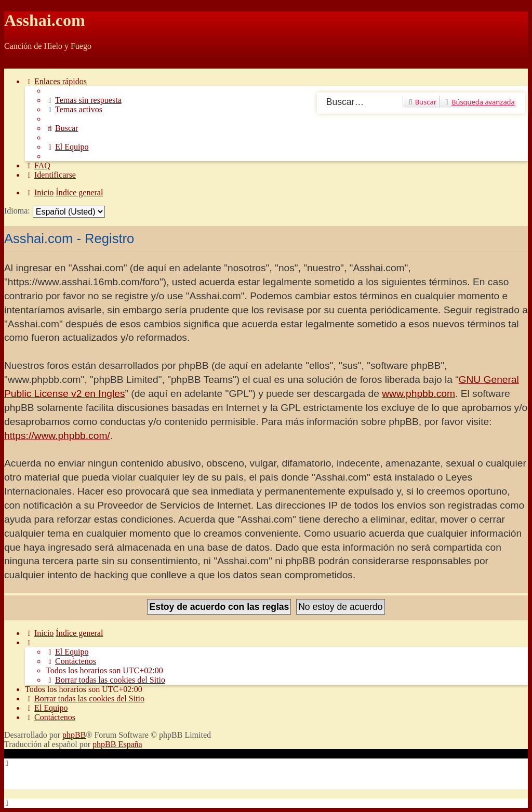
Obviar (16, 64)
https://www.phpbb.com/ (57, 436)
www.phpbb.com (418, 394)
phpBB (74, 735)
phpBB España (117, 744)
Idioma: (17, 211)
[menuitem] (84, 100)
